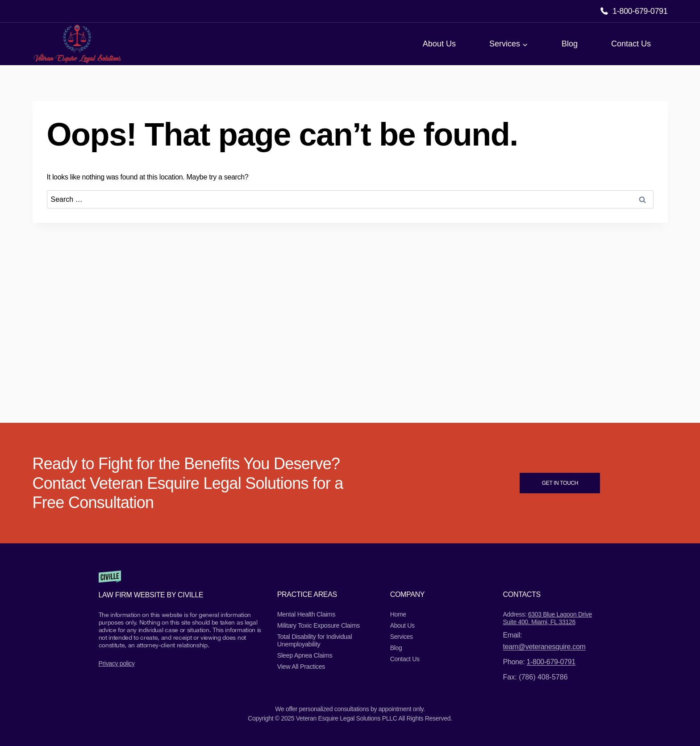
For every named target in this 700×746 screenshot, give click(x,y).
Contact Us (631, 44)
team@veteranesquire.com (544, 647)
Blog (570, 44)
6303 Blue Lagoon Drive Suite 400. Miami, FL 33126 (548, 618)
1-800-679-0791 (640, 11)
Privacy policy (117, 663)
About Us (439, 44)
